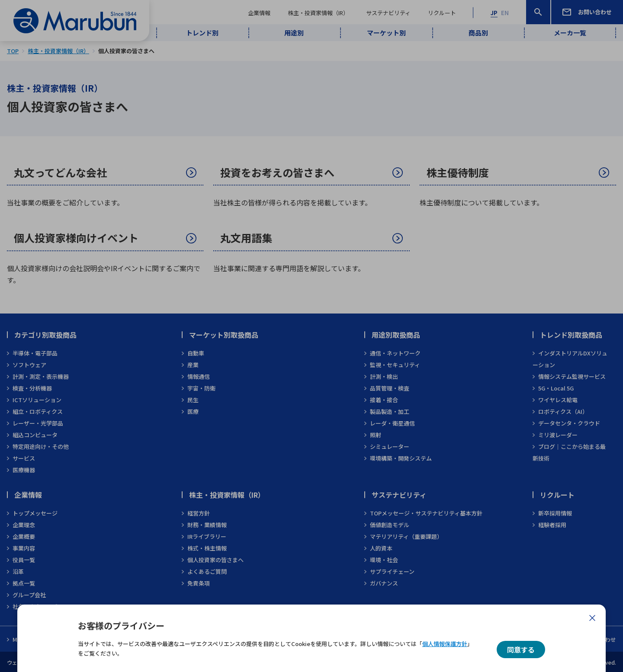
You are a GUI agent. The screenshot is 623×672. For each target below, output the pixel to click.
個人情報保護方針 (445, 644)
